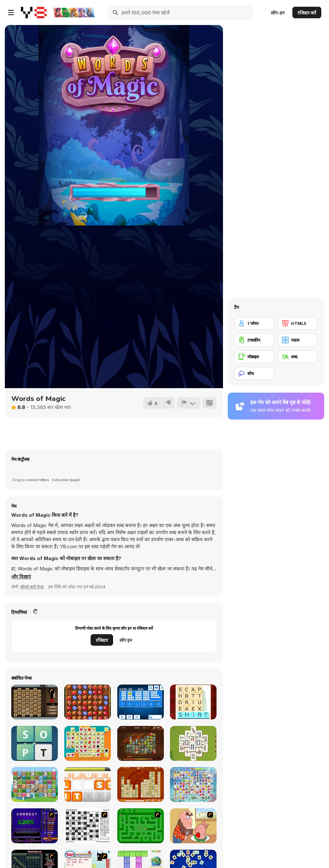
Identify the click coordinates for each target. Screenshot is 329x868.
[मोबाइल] (254, 357)
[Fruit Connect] (193, 784)
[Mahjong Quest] (193, 743)
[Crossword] (88, 826)
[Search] (116, 13)
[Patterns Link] (35, 784)
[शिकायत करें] (189, 403)
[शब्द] (298, 357)
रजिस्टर (102, 640)
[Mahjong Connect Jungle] (141, 743)
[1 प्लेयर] (254, 323)
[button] (21, 577)
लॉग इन (126, 640)
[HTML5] (298, 323)
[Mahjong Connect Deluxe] (141, 784)
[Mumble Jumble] (88, 784)
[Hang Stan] (193, 826)
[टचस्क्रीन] (254, 340)
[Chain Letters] (35, 702)
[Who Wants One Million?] (35, 826)
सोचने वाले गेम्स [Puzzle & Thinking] (32, 587)
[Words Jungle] (141, 702)
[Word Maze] (141, 826)
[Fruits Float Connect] (88, 743)
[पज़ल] (298, 340)
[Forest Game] (88, 702)
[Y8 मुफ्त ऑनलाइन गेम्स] (34, 13)
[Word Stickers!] (193, 702)
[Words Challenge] (35, 743)
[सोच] (254, 373)
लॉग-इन (278, 13)
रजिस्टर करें (307, 13)
